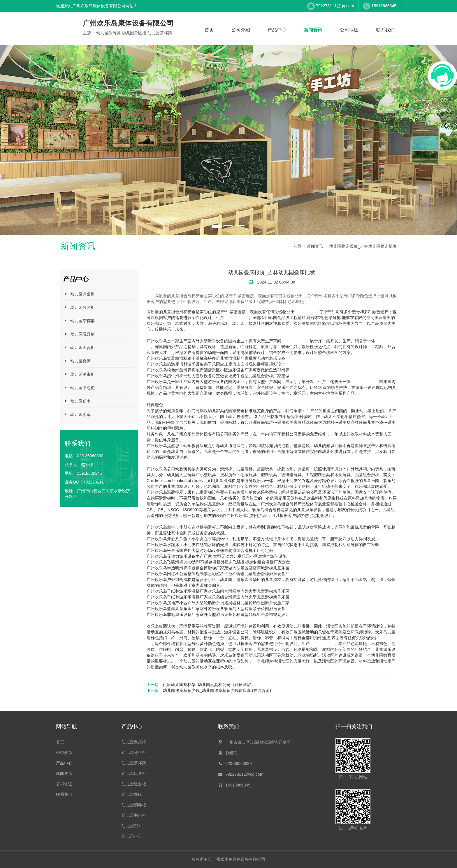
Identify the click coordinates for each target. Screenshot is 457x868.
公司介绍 (241, 30)
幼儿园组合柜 (79, 347)
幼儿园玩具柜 (79, 334)
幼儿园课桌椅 (79, 294)
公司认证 (349, 30)
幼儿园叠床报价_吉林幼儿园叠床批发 (363, 246)
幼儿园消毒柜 (79, 374)
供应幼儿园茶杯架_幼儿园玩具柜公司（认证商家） (209, 685)
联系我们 (385, 30)
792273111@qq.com (335, 6)
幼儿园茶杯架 (79, 321)
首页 (209, 30)
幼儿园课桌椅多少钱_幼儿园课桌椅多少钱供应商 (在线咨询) (217, 690)
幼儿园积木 (77, 401)
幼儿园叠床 (77, 361)
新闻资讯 (313, 30)
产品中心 (277, 30)
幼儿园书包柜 (79, 388)
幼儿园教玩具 (236, 318)
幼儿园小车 (77, 414)
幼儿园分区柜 (79, 307)
